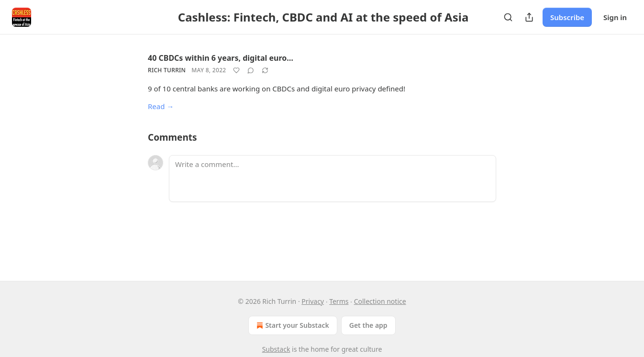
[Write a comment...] (333, 178)
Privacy (313, 301)
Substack (276, 349)
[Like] (236, 70)
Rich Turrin (167, 70)
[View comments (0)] (251, 70)
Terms (339, 301)
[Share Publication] (529, 17)
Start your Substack (292, 325)
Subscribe (567, 17)
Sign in (615, 17)
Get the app (368, 325)
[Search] (508, 17)
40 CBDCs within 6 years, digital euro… (221, 58)
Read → (161, 106)
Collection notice (380, 301)
